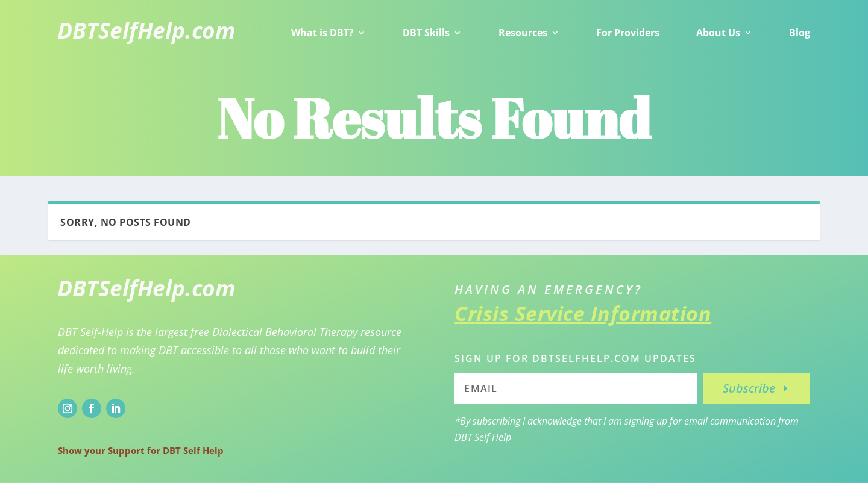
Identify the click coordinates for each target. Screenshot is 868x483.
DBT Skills (426, 33)
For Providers (628, 33)
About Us (718, 33)
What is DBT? (322, 33)
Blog (800, 33)
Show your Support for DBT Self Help (141, 450)
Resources (523, 33)
